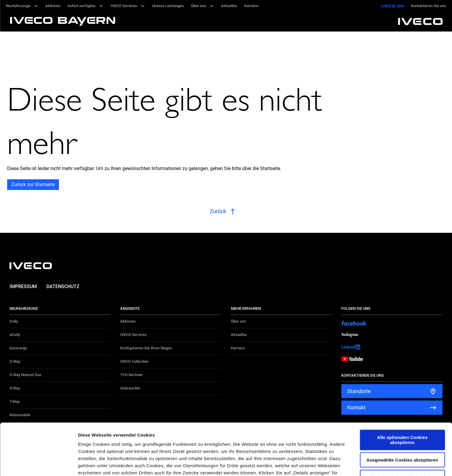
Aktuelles (239, 335)
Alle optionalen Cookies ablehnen (402, 429)
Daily (14, 321)
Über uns (238, 321)
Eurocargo (18, 348)
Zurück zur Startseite (33, 184)
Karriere (238, 348)
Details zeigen (316, 464)
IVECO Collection (134, 361)
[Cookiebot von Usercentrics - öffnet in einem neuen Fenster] (39, 464)
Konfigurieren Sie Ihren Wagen (146, 348)
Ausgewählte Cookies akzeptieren (402, 412)
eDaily (15, 335)
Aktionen (128, 321)
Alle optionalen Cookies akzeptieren (402, 392)
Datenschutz (63, 286)
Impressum (23, 286)
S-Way (15, 361)
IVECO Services (133, 335)
